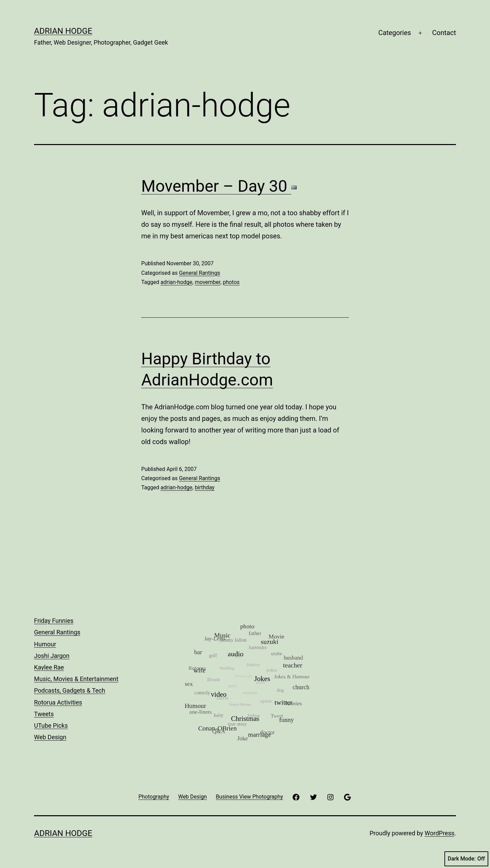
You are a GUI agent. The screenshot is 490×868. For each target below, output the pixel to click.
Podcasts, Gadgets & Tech (70, 690)
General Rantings (200, 273)
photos (231, 282)
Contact (444, 33)
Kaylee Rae (49, 667)
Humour (45, 644)
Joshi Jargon (52, 656)
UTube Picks (51, 725)
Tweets (44, 714)
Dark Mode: (466, 859)
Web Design (50, 737)
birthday (205, 487)
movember (207, 282)
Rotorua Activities (58, 702)
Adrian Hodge (63, 31)
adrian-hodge (176, 282)
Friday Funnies (54, 621)
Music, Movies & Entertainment (76, 679)
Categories (395, 33)
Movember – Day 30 (219, 186)
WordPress (439, 833)
